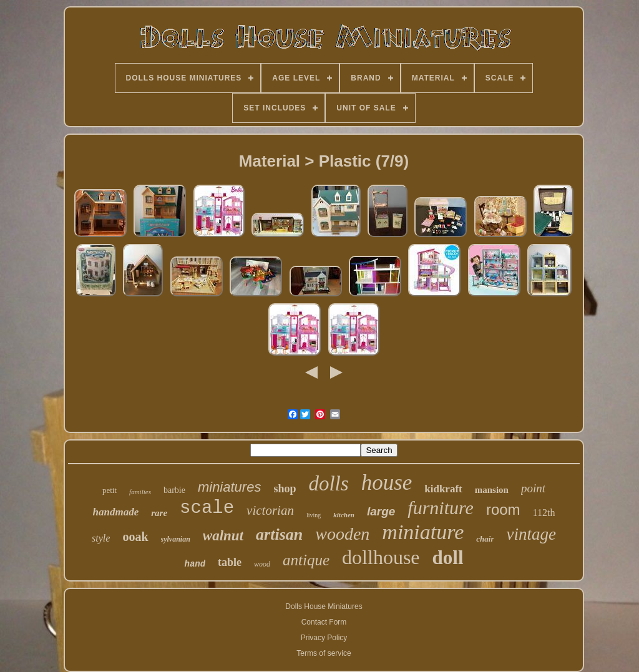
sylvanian (176, 539)
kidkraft (443, 489)
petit (110, 490)
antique (306, 560)
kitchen (344, 515)
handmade (116, 512)
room (503, 509)
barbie (174, 490)
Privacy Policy (324, 638)
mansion (492, 490)
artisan (279, 534)
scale (207, 508)
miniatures (229, 487)
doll (448, 558)
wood (262, 564)
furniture (441, 508)
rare (159, 513)
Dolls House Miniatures (324, 606)
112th (544, 513)
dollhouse (381, 557)
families (140, 492)
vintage (531, 534)
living (314, 515)
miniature (423, 532)
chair (485, 539)
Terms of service (324, 653)
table (230, 562)
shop (285, 489)
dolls (328, 484)
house (387, 483)
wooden (342, 534)
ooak (135, 537)
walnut (223, 536)
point (533, 488)
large (381, 511)
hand (195, 564)
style (101, 538)
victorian (270, 510)
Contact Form (324, 622)
